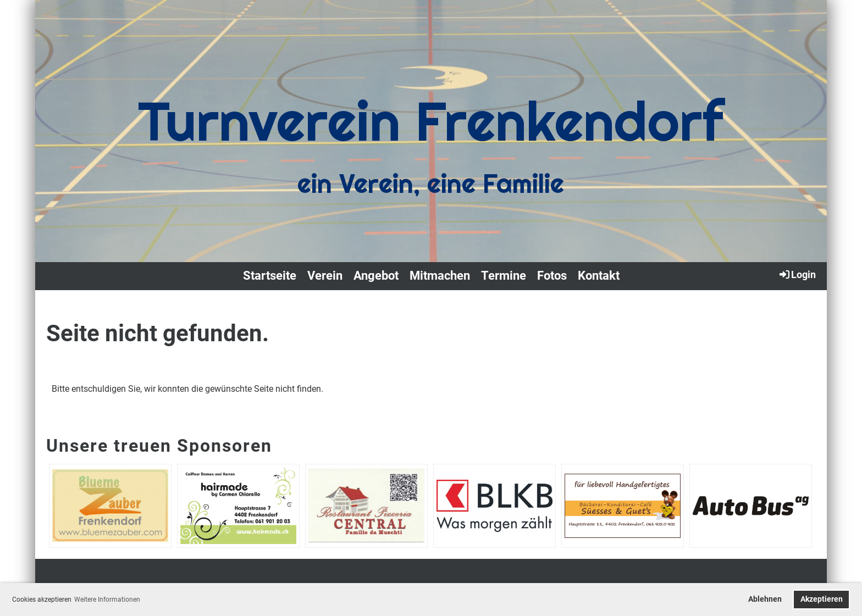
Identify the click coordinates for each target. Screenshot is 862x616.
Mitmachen (440, 276)
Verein (325, 276)
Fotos (552, 276)
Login (797, 274)
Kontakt (599, 276)
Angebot (376, 276)
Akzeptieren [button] (822, 599)
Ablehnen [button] (765, 599)
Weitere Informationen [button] (107, 600)
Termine (504, 276)
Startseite (270, 276)
